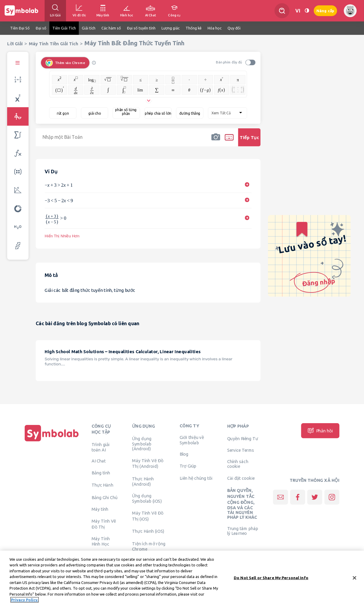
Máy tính (100, 509)
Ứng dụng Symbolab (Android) (142, 443)
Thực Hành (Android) (143, 481)
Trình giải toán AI (101, 447)
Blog (184, 454)
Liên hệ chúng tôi (196, 478)
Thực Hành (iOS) (148, 531)
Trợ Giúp (188, 466)
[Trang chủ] (52, 441)
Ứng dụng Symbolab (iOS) (147, 498)
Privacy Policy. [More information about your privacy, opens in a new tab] (25, 600)
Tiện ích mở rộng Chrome (149, 546)
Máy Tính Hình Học (101, 541)
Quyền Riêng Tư (243, 438)
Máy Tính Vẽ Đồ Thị (104, 524)
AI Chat (99, 461)
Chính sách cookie (238, 464)
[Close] (354, 578)
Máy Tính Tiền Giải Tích (54, 44)
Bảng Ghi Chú (105, 497)
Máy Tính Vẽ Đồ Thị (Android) (148, 463)
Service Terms (241, 450)
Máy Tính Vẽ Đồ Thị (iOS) (148, 516)
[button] (216, 141)
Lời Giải (15, 44)
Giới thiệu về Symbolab (192, 440)
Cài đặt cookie (241, 478)
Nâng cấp (325, 11)
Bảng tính (101, 473)
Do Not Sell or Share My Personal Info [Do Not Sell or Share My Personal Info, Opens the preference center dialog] (271, 578)
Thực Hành (102, 485)
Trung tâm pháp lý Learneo (243, 531)
